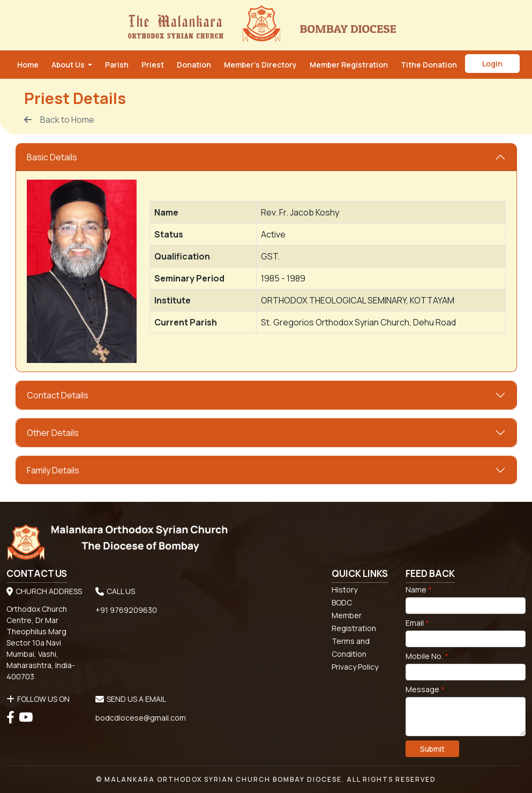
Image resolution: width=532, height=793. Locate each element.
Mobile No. (427, 656)
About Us (69, 65)
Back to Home (59, 120)
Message (425, 689)
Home (28, 65)
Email (417, 623)
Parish (117, 65)
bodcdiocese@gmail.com (141, 718)
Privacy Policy (355, 667)
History (344, 590)
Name (419, 590)
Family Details (53, 470)
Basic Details (52, 157)
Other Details (53, 433)
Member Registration (349, 65)
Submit (432, 749)
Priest (153, 65)
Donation (194, 65)
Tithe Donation (429, 65)
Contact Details (58, 395)
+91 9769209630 (126, 610)
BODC (342, 602)
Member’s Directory (260, 65)
